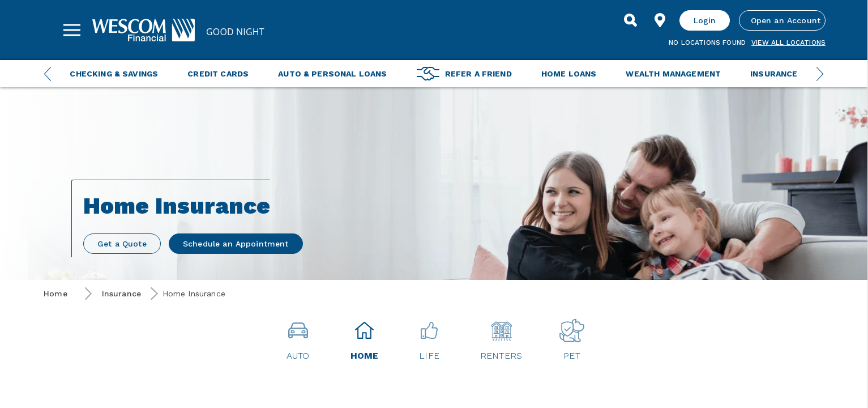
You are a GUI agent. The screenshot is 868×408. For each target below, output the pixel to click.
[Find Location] (660, 20)
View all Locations (788, 42)
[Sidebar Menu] (72, 30)
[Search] (631, 20)
